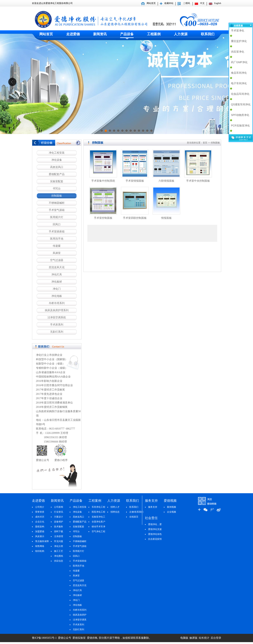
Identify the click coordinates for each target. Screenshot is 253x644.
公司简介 (40, 507)
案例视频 (171, 507)
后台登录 (216, 638)
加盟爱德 (40, 531)
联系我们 (208, 34)
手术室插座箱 (57, 232)
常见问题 (59, 541)
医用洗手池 (57, 239)
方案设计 (59, 517)
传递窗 (57, 246)
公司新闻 (59, 507)
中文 (202, 3)
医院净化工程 (98, 512)
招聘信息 (115, 512)
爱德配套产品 (57, 174)
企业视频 (171, 512)
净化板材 (57, 282)
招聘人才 (115, 507)
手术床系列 (57, 325)
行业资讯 (59, 512)
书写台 (57, 189)
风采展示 (40, 536)
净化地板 (57, 296)
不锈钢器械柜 (57, 203)
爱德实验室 (79, 638)
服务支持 (153, 507)
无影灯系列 (57, 332)
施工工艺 (59, 551)
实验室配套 (57, 181)
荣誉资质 (40, 512)
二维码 (187, 3)
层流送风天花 (57, 267)
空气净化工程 (98, 531)
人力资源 (181, 34)
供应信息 (59, 561)
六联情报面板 (166, 181)
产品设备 (127, 34)
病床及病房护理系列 (57, 310)
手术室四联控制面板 (135, 218)
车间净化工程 (98, 507)
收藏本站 (169, 3)
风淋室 (57, 253)
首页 (205, 143)
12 (147, 132)
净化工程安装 (57, 153)
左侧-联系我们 (136, 512)
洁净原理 (59, 536)
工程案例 (154, 34)
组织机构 (40, 551)
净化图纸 (59, 556)
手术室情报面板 (135, 181)
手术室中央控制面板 (198, 181)
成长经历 (40, 517)
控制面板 (57, 196)
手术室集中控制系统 (103, 181)
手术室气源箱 (57, 210)
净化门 (57, 289)
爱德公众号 (65, 638)
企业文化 (40, 522)
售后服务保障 (42, 541)
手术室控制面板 (103, 218)
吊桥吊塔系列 (57, 303)
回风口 (57, 224)
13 (151, 132)
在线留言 (134, 517)
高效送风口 (57, 167)
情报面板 (166, 218)
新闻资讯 (100, 34)
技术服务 (59, 527)
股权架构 (40, 527)
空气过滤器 (57, 260)
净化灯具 (57, 275)
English (218, 3)
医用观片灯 (57, 217)
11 (143, 132)
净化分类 (59, 546)
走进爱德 (73, 34)
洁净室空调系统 (57, 317)
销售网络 (40, 546)
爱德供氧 (93, 638)
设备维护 (59, 522)
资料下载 (59, 531)
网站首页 (151, 3)
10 (139, 132)
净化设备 (57, 160)
